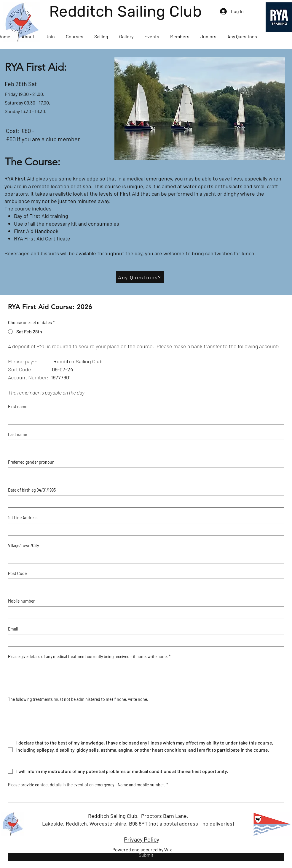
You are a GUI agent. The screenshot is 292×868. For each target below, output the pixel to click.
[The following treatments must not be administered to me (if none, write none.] (146, 718)
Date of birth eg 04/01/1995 (32, 490)
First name (18, 407)
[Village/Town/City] (144, 557)
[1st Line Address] (144, 529)
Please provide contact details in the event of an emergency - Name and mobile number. (88, 785)
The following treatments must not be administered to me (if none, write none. (78, 699)
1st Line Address (23, 518)
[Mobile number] (144, 613)
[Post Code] (144, 585)
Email (13, 629)
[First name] (144, 418)
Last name (17, 434)
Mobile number (21, 601)
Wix (168, 849)
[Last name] (144, 446)
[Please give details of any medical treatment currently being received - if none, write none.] (146, 676)
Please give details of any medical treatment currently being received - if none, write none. (89, 657)
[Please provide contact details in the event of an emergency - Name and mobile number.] (144, 796)
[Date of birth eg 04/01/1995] (144, 501)
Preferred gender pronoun (31, 462)
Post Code (17, 573)
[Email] (144, 640)
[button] (28, 36)
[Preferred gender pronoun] (144, 474)
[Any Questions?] (140, 277)
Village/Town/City (23, 545)
